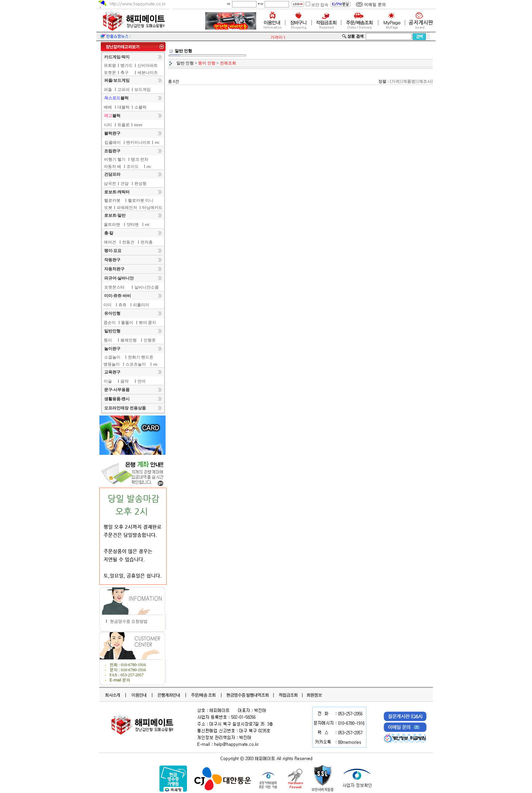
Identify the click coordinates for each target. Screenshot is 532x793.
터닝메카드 (152, 208)
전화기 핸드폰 (141, 357)
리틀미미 (141, 305)
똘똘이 (127, 323)
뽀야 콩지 (147, 323)
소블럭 (140, 107)
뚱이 (108, 340)
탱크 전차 (140, 159)
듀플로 (123, 125)
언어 (141, 381)
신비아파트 (148, 65)
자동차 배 (112, 167)
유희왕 (110, 65)
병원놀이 (112, 364)
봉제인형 (129, 340)
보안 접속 (320, 5)
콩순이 (110, 323)
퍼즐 (108, 90)
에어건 (110, 242)
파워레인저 (127, 208)
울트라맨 (112, 225)
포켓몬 (110, 73)
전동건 (128, 242)
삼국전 (110, 183)
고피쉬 (123, 90)
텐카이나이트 (138, 142)
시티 (108, 125)
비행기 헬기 (115, 159)
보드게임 (142, 90)
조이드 (133, 167)
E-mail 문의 (120, 680)
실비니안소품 (147, 287)
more (138, 125)
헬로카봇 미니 (141, 200)
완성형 (140, 183)
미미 (108, 305)
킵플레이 (113, 142)
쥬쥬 (122, 305)
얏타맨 (133, 225)
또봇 (108, 208)
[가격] (395, 81)
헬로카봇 (112, 200)
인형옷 (150, 340)
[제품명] (409, 81)
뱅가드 (127, 65)
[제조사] (425, 81)
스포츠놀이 (136, 364)
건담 (125, 183)
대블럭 (123, 107)
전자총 (147, 242)
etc (157, 142)
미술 (108, 381)
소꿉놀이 (112, 357)
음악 (125, 381)
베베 (108, 107)
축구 (125, 73)
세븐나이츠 (148, 73)
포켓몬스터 (114, 287)
